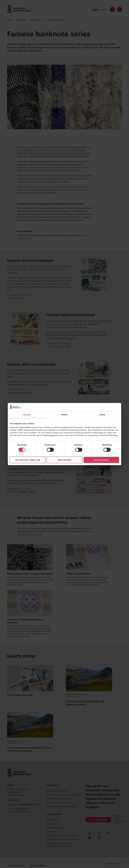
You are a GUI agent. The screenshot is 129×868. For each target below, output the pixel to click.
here (101, 433)
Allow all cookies (101, 460)
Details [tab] (64, 414)
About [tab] (102, 414)
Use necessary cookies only (28, 460)
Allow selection (64, 460)
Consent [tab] (27, 414)
